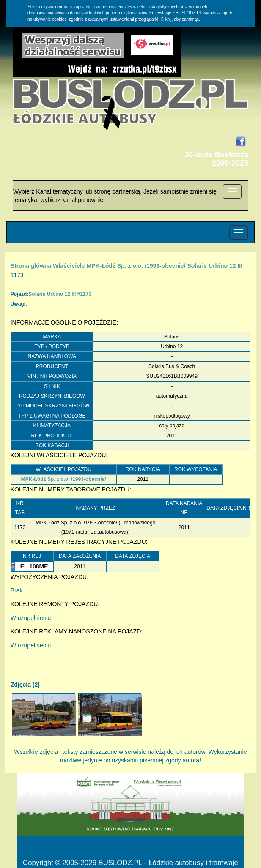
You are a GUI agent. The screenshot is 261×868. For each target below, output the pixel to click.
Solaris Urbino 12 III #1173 (60, 294)
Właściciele (69, 266)
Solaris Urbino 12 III (215, 266)
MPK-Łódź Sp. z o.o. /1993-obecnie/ (136, 266)
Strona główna (31, 266)
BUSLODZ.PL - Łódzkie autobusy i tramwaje (168, 863)
